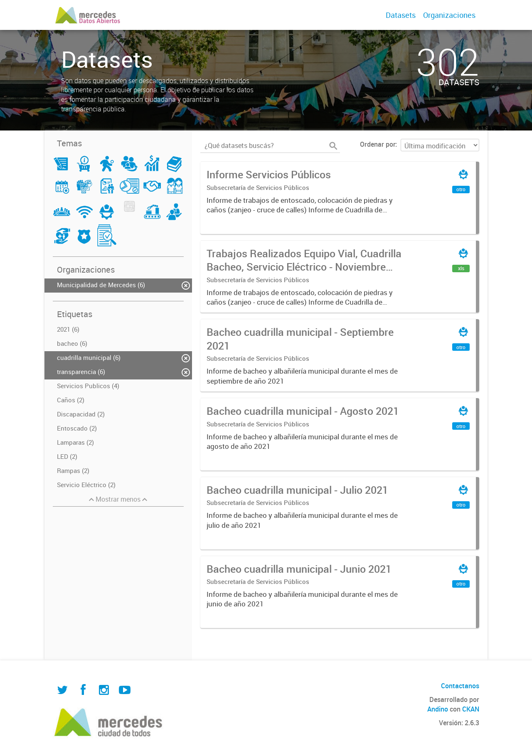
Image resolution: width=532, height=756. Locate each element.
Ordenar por (378, 144)
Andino (438, 709)
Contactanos (460, 686)
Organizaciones (449, 15)
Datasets (401, 15)
